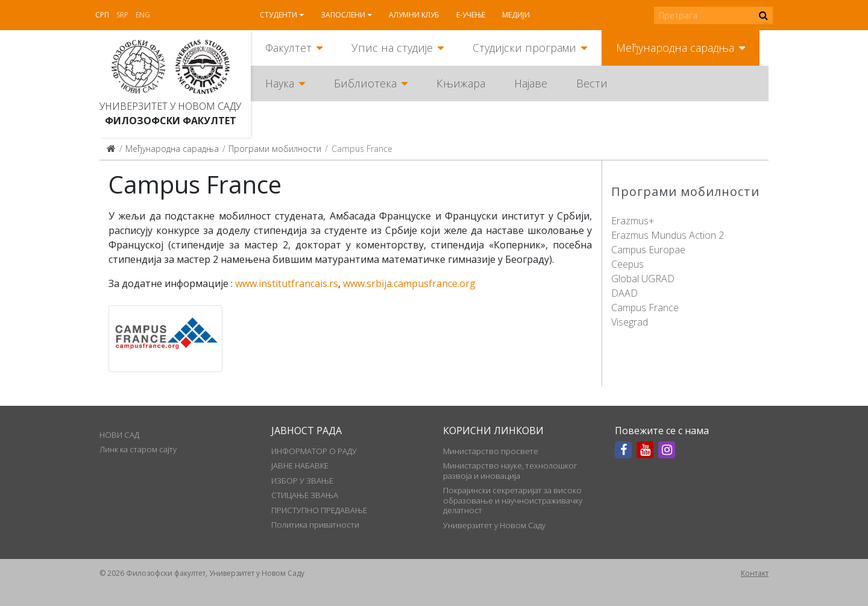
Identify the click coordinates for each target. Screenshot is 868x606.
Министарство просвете (491, 451)
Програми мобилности (275, 149)
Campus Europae (648, 250)
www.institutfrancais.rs (287, 283)
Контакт (755, 573)
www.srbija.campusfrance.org (409, 283)
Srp (122, 15)
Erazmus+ (633, 221)
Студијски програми (524, 48)
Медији (516, 15)
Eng (143, 15)
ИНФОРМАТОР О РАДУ (314, 451)
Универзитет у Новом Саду (170, 106)
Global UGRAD (643, 279)
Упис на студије (392, 48)
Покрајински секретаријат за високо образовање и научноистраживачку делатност (513, 500)
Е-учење (471, 15)
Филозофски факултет (171, 121)
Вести (592, 83)
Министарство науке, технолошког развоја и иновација (510, 470)
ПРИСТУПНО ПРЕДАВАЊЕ (319, 510)
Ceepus (627, 264)
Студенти (278, 15)
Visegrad (630, 322)
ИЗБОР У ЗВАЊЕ (302, 481)
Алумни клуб (414, 15)
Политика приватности (315, 525)
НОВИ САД (119, 435)
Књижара (461, 83)
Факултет (288, 48)
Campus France (645, 308)
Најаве (531, 83)
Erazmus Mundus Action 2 (668, 235)
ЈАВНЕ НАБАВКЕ (300, 466)
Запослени (343, 15)
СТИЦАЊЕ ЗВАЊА (305, 495)
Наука (280, 83)
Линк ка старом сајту (138, 449)
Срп (102, 15)
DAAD (624, 293)
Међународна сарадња (675, 48)
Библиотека (365, 83)
